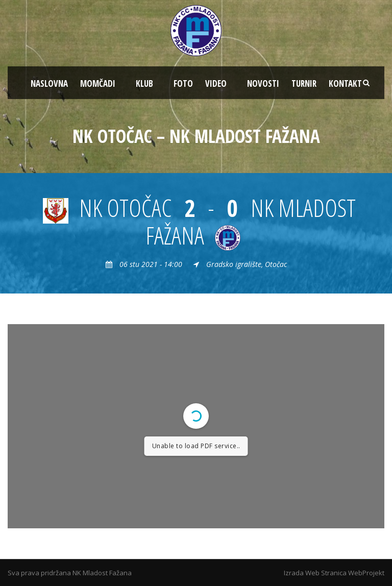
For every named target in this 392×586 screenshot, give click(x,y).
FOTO (183, 83)
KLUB (144, 83)
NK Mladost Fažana (102, 573)
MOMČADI (98, 83)
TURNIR (304, 83)
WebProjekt (366, 573)
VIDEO (216, 83)
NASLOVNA (49, 83)
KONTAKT (345, 83)
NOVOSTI (263, 83)
